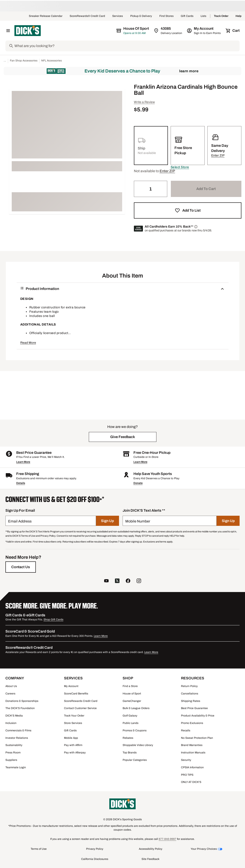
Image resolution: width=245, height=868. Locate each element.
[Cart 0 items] (233, 31)
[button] (180, 167)
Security (186, 760)
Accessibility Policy (151, 849)
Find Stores (166, 16)
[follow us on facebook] (128, 581)
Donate (138, 483)
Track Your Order (74, 716)
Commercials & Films (18, 730)
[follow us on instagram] (139, 581)
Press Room (13, 753)
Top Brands (130, 753)
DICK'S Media (14, 716)
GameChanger (132, 701)
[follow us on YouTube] (106, 581)
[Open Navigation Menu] (8, 31)
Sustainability (14, 745)
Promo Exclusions (192, 723)
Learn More (189, 71)
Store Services (73, 723)
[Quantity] (151, 189)
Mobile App (71, 738)
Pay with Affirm (73, 745)
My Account (71, 686)
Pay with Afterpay (75, 753)
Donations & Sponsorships (22, 701)
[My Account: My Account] (204, 31)
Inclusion (11, 723)
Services (118, 16)
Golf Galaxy (130, 716)
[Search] (127, 46)
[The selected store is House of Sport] (133, 31)
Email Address (20, 521)
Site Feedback (150, 859)
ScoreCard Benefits (76, 694)
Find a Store (130, 686)
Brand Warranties (192, 745)
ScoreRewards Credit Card (81, 701)
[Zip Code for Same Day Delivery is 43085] (168, 31)
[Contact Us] (21, 567)
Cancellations (190, 694)
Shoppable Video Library (138, 745)
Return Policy (189, 686)
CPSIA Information (192, 767)
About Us (11, 686)
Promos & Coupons (135, 730)
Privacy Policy (95, 849)
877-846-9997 (167, 839)
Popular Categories (135, 760)
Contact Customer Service (80, 708)
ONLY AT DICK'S (191, 782)
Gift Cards (187, 16)
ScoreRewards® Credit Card (87, 16)
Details (21, 483)
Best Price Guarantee (194, 708)
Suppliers (11, 760)
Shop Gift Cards (53, 619)
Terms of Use (39, 849)
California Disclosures (95, 859)
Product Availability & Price (198, 716)
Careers (10, 694)
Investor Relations (17, 738)
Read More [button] (28, 343)
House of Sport (132, 694)
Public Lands (131, 723)
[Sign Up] (107, 521)
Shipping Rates (191, 701)
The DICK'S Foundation (20, 708)
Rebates (128, 738)
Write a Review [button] (144, 102)
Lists (204, 16)
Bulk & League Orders (136, 708)
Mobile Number (138, 521)
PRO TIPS (187, 775)
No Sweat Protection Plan (197, 738)
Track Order (221, 16)
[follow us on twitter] (117, 581)
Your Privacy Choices (204, 849)
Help (238, 16)
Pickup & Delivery (141, 16)
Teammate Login (16, 767)
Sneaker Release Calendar (46, 16)
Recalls (186, 730)
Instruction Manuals (193, 753)
